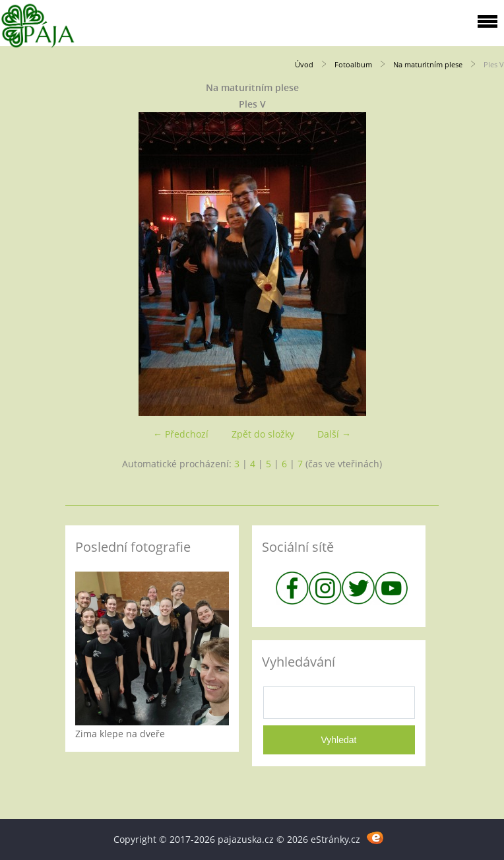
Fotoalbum (353, 64)
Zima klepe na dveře (120, 734)
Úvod (304, 64)
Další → (334, 434)
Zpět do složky (263, 434)
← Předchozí (181, 434)
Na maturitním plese (428, 64)
